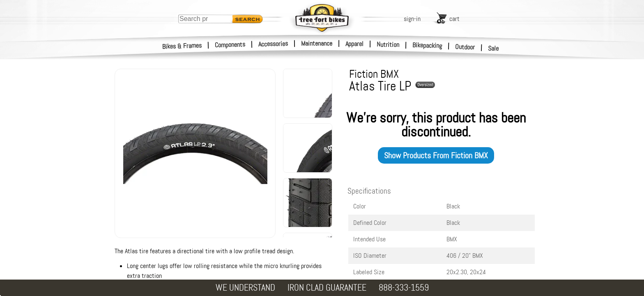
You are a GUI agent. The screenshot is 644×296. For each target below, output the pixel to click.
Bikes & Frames (182, 46)
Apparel (354, 44)
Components (230, 45)
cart (454, 19)
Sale (493, 49)
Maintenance (317, 43)
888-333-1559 (404, 288)
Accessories (273, 44)
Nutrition (388, 44)
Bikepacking (427, 45)
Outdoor (465, 47)
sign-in (412, 19)
